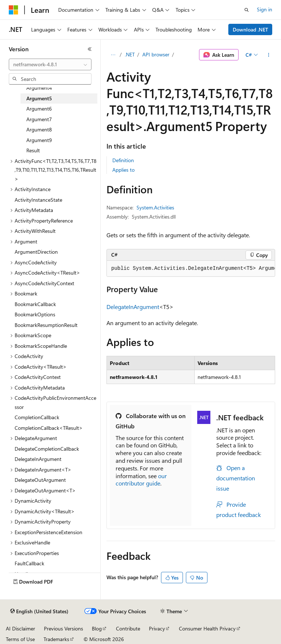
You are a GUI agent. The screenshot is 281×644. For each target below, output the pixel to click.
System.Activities (155, 207)
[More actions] (269, 55)
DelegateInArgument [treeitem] (38, 459)
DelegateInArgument (133, 307)
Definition (123, 160)
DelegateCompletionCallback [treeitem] (47, 449)
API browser (156, 54)
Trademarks (56, 639)
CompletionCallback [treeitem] (37, 417)
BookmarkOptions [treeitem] (35, 314)
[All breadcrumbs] (113, 55)
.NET (130, 54)
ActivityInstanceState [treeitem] (38, 200)
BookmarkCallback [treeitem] (35, 304)
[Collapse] (90, 49)
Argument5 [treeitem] (39, 98)
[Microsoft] (14, 10)
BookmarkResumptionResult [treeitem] (46, 325)
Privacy (157, 628)
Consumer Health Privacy (207, 628)
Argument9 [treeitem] (39, 140)
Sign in (265, 9)
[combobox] (50, 64)
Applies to (123, 170)
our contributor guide (141, 480)
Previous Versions (63, 628)
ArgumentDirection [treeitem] (36, 252)
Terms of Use (20, 639)
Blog (97, 628)
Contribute (128, 628)
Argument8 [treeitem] (39, 129)
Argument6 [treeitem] (39, 109)
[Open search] (247, 10)
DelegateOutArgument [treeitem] (40, 480)
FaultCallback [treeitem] (29, 563)
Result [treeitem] (33, 150)
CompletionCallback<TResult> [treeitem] (49, 428)
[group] (191, 269)
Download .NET (250, 29)
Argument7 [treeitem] (39, 119)
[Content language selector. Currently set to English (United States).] (39, 611)
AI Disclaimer (20, 628)
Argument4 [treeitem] (39, 88)
